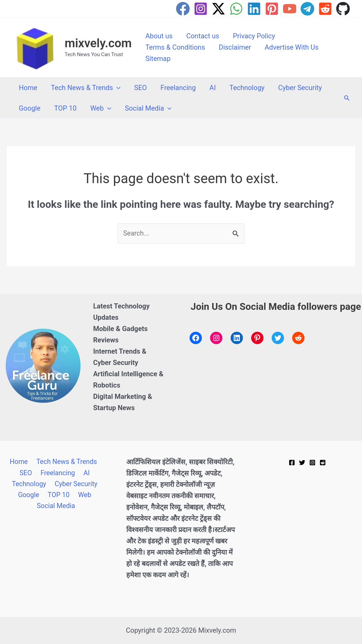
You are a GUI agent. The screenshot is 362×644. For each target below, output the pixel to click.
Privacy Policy (254, 36)
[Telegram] (307, 9)
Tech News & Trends (86, 88)
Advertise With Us (292, 47)
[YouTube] (290, 9)
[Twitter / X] (218, 9)
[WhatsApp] (236, 9)
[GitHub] (343, 9)
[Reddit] (325, 9)
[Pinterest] (272, 9)
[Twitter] (302, 463)
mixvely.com (98, 43)
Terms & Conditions (175, 47)
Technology (247, 88)
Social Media (148, 108)
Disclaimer (235, 47)
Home (28, 88)
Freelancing (178, 88)
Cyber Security (300, 88)
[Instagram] (201, 9)
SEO (140, 88)
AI (213, 88)
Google (30, 108)
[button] (117, 88)
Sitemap (158, 59)
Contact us (203, 36)
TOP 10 (65, 108)
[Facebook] (183, 9)
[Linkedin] (254, 9)
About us (159, 36)
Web (101, 108)
